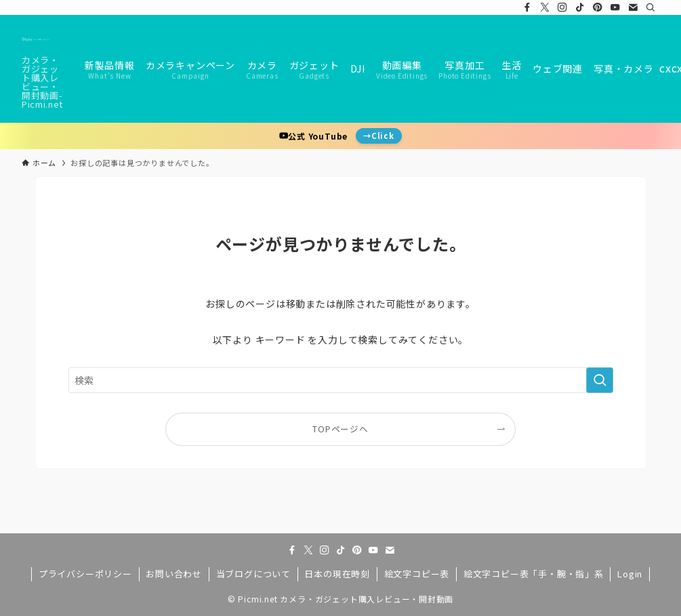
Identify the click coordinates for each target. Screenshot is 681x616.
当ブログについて (253, 574)
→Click (379, 136)
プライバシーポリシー (85, 574)
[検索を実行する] (600, 380)
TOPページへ (340, 429)
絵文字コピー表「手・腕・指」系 (534, 574)
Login (630, 574)
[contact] (633, 7)
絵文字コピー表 (417, 574)
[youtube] (615, 7)
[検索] (651, 7)
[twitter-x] (545, 7)
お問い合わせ (174, 574)
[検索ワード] (341, 380)
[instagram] (562, 7)
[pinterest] (598, 7)
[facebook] (527, 7)
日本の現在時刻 (337, 574)
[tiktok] (580, 7)
